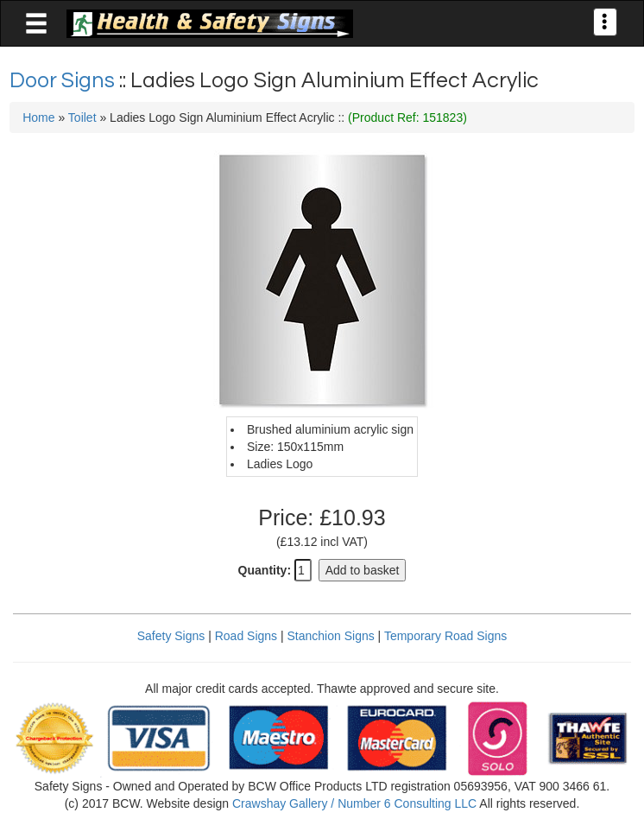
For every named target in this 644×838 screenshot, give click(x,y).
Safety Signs (171, 636)
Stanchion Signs (331, 636)
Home (38, 117)
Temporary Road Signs (445, 636)
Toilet (82, 117)
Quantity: (265, 570)
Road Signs (246, 636)
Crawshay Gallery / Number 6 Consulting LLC (354, 803)
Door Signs (64, 80)
